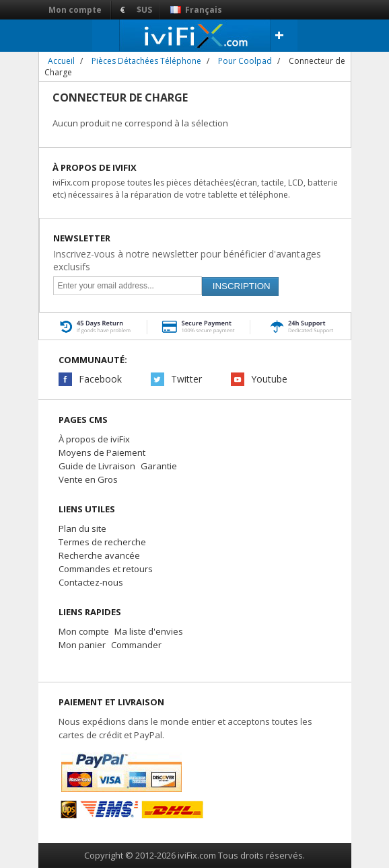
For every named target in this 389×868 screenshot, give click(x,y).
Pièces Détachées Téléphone (146, 61)
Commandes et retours (106, 569)
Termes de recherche (102, 542)
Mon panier (82, 645)
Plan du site (82, 528)
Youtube (269, 379)
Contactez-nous (91, 582)
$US (144, 10)
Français (196, 10)
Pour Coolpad (245, 61)
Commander (136, 645)
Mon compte (75, 10)
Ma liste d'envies (149, 631)
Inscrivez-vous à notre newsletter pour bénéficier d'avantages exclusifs (187, 260)
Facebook (100, 379)
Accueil (61, 61)
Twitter (186, 379)
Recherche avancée (99, 555)
